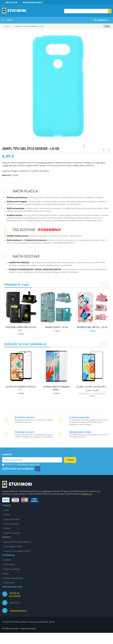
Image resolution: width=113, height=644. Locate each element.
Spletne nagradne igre (13, 589)
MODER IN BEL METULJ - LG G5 (92, 338)
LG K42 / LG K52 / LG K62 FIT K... (92, 398)
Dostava (7, 571)
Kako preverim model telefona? (17, 553)
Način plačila (9, 576)
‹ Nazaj (107, 26)
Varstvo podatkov (12, 535)
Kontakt (7, 526)
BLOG (6, 585)
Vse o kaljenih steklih (13, 558)
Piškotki (7, 539)
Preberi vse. (87, 505)
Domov (7, 26)
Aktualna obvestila (12, 544)
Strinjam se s (9, 475)
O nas (6, 521)
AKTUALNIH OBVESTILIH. (64, 254)
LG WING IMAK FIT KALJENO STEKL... (56, 399)
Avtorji (52, 633)
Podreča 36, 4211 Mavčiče (15, 605)
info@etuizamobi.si (18, 622)
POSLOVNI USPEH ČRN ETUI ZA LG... (21, 340)
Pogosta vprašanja (12, 580)
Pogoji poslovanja (11, 530)
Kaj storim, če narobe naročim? (17, 562)
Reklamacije (9, 594)
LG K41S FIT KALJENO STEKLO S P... (21, 399)
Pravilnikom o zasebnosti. (28, 475)
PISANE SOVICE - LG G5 (56, 338)
